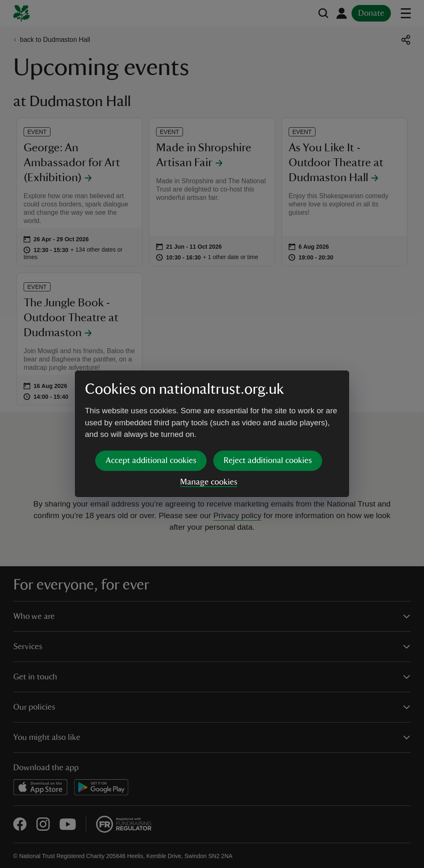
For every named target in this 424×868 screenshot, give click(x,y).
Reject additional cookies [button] (268, 461)
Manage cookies (209, 482)
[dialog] (212, 434)
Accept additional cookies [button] (151, 461)
